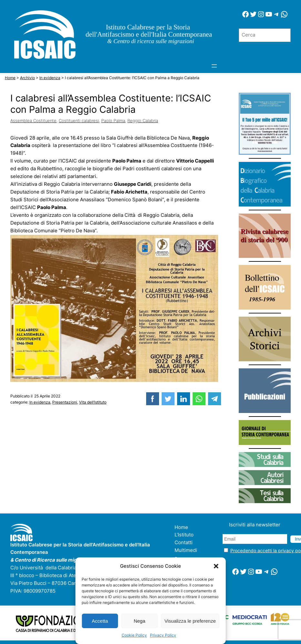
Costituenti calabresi (79, 121)
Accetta (100, 621)
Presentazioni (65, 402)
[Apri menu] (214, 66)
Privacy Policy (163, 635)
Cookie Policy (134, 635)
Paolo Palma (113, 121)
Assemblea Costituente (33, 121)
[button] (216, 566)
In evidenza (40, 402)
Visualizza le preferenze (190, 621)
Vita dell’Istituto (93, 402)
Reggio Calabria (143, 121)
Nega (139, 621)
